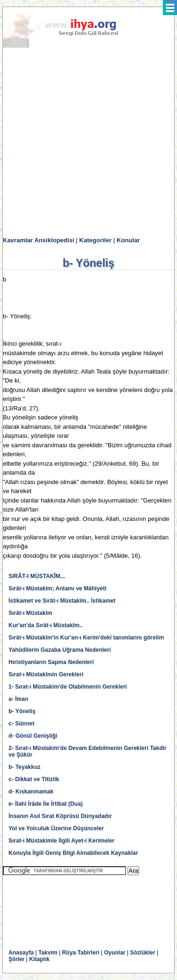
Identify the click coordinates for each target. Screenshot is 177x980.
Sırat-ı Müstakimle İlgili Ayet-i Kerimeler (62, 841)
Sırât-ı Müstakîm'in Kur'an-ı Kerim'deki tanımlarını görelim (86, 638)
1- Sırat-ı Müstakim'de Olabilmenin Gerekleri (68, 687)
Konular (128, 240)
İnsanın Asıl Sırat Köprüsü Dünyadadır (60, 816)
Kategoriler (96, 240)
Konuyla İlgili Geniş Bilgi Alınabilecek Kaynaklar (73, 853)
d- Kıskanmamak (31, 792)
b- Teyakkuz (25, 767)
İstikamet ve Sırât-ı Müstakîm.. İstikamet (62, 601)
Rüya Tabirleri (80, 953)
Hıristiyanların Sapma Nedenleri (51, 662)
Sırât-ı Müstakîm (30, 613)
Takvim (48, 953)
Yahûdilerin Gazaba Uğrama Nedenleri (60, 650)
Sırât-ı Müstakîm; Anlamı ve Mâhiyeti (58, 588)
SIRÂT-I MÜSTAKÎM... (37, 576)
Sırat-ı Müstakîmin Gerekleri (46, 674)
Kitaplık (39, 959)
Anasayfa (21, 953)
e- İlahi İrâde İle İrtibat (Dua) (46, 804)
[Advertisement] (88, 142)
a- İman (18, 699)
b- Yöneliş (22, 711)
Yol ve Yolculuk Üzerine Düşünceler (56, 828)
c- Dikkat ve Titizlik (34, 779)
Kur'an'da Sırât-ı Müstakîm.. (46, 625)
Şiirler (17, 959)
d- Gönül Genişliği (33, 736)
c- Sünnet (21, 724)
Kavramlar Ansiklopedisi (38, 240)
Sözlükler (143, 953)
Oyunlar (114, 953)
